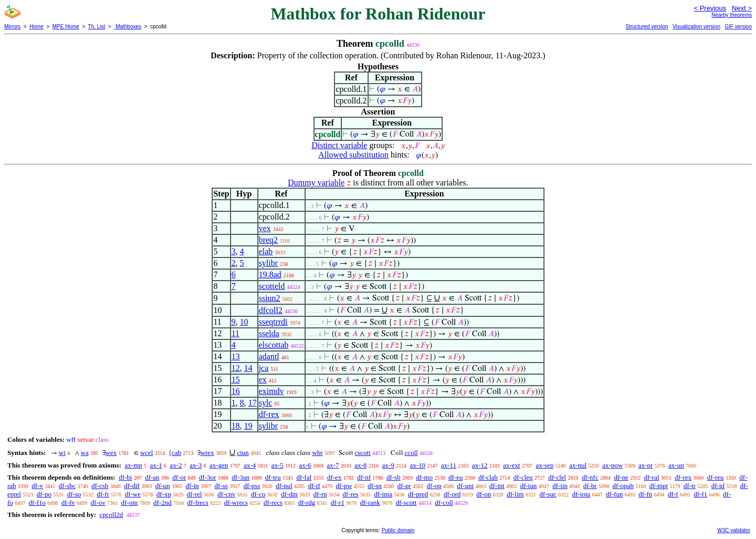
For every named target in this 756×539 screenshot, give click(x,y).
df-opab (623, 486)
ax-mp (134, 465)
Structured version (647, 27)
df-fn (645, 494)
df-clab (488, 477)
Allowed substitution (353, 155)
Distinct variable (339, 145)
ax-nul (578, 465)
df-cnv (226, 494)
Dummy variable (316, 183)
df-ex (334, 477)
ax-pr (645, 465)
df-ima (384, 494)
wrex (207, 453)
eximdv (271, 391)
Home (36, 27)
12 (236, 368)
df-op (434, 486)
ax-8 (360, 465)
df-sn (375, 486)
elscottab (274, 345)
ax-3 (196, 465)
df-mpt (659, 486)
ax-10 (418, 465)
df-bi (125, 477)
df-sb (393, 477)
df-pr (404, 486)
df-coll (444, 502)
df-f (673, 494)
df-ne (621, 477)
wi (62, 453)
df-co (258, 494)
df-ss (221, 486)
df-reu (716, 477)
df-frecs (197, 502)
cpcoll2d (111, 515)
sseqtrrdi (273, 322)
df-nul (284, 486)
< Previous (710, 8)
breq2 (268, 240)
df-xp (164, 494)
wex (111, 453)
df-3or (208, 477)
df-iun (529, 486)
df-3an (240, 477)
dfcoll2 (271, 310)
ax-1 (156, 465)
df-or (179, 477)
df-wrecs (236, 502)
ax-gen (219, 465)
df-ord (452, 494)
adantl (269, 356)
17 (253, 403)
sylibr (268, 263)
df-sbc (67, 486)
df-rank (370, 502)
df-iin (560, 486)
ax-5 (277, 465)
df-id (718, 486)
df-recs (273, 502)
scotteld (272, 286)
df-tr (690, 486)
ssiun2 (270, 298)
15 (236, 380)
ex (263, 380)
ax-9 (388, 465)
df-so (74, 494)
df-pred (418, 494)
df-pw (344, 486)
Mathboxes (128, 27)
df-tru (273, 477)
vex (265, 228)
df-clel (557, 477)
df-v (37, 486)
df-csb (100, 486)
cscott (363, 453)
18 (236, 426)
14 (248, 368)
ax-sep (544, 465)
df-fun (615, 494)
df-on (484, 494)
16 (236, 391)
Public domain (398, 530)
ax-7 (333, 465)
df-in (192, 486)
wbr (318, 453)
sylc (266, 403)
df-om (130, 502)
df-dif (132, 486)
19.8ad (270, 274)
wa (85, 453)
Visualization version (696, 27)
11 (235, 333)
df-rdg (307, 502)
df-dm (289, 494)
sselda (269, 333)
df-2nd (162, 502)
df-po (44, 494)
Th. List (97, 27)
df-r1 (338, 502)
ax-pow (612, 465)
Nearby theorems (732, 15)
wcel (147, 453)
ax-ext (511, 465)
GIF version (738, 27)
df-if (314, 486)
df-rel (195, 494)
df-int (497, 486)
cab (176, 453)
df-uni (465, 486)
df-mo (424, 477)
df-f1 (700, 494)
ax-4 (250, 465)
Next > (742, 8)
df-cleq (523, 477)
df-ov (98, 502)
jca (264, 368)
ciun (243, 453)
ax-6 (305, 465)
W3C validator (734, 530)
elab (266, 251)
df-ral (652, 477)
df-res (350, 494)
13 (236, 356)
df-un (163, 486)
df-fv (68, 502)
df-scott (406, 502)
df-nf (364, 477)
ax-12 (480, 465)
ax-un (676, 465)
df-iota (581, 494)
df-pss (252, 486)
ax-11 (449, 465)
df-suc (548, 494)
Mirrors (12, 27)
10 (244, 322)
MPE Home (66, 27)
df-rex (269, 414)
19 (248, 426)
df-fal (304, 477)
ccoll (411, 453)
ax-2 (176, 465)
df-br (590, 486)
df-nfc (590, 477)
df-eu (455, 477)
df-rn (320, 494)
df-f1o (38, 502)
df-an (152, 477)
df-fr (103, 494)
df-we (133, 494)
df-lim (515, 494)
